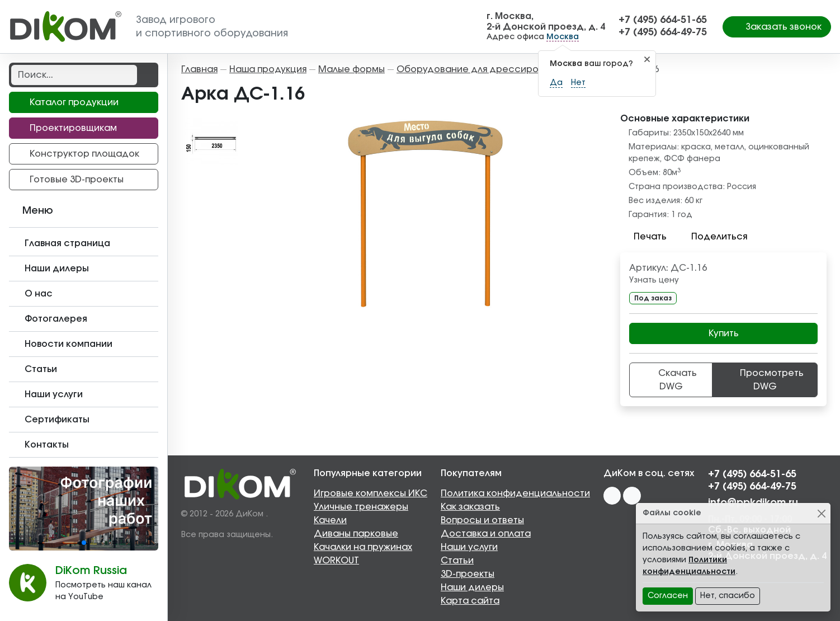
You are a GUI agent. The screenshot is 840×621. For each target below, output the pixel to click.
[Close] (821, 513)
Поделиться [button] (712, 237)
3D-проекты (468, 574)
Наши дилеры (472, 587)
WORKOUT (336, 561)
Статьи (457, 561)
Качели (330, 520)
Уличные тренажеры (361, 507)
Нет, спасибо (728, 596)
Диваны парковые (356, 534)
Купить (724, 333)
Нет (578, 83)
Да (556, 83)
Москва (563, 37)
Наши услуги (469, 547)
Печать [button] (643, 237)
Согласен (668, 596)
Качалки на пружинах (363, 547)
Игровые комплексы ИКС (371, 493)
